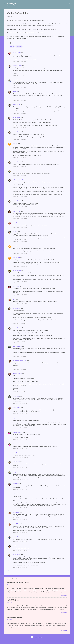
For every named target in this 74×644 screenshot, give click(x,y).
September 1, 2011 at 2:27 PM (20, 428)
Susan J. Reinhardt (17, 374)
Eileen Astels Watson (18, 432)
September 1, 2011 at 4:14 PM (20, 448)
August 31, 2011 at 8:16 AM (19, 87)
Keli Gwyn (15, 232)
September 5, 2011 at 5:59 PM (20, 550)
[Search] (69, 4)
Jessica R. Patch (17, 53)
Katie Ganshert (16, 462)
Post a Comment (12, 571)
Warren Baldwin (16, 408)
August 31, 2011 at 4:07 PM (19, 356)
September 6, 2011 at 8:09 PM (20, 567)
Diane (14, 299)
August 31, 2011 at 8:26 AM (19, 100)
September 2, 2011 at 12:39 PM (20, 479)
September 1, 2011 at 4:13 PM (20, 440)
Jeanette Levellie (17, 271)
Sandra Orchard (17, 211)
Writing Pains (19, 46)
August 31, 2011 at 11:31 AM (20, 242)
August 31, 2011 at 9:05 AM (19, 128)
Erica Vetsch (16, 286)
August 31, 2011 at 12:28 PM (20, 295)
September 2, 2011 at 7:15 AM (20, 468)
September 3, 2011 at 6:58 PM (20, 520)
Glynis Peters (16, 484)
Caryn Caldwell (16, 418)
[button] (66, 13)
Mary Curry (15, 92)
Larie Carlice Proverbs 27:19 (20, 361)
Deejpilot (40, 640)
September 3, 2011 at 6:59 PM (20, 533)
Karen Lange (16, 396)
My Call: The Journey (14, 600)
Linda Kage (15, 144)
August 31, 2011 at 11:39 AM (20, 253)
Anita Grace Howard (18, 180)
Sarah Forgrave (16, 105)
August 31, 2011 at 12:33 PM (20, 304)
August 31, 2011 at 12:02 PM (20, 266)
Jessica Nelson (16, 118)
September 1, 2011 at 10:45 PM (20, 457)
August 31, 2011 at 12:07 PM (20, 282)
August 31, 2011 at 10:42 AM (20, 218)
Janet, (14, 171)
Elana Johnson (16, 258)
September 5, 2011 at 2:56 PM (20, 541)
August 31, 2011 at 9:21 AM (19, 166)
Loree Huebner (16, 246)
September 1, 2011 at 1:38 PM (20, 414)
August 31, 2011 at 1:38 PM (19, 342)
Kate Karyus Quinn (17, 346)
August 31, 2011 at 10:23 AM (20, 207)
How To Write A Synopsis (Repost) (18, 582)
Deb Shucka (16, 537)
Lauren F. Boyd (16, 512)
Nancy (14, 472)
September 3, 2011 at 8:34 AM (20, 508)
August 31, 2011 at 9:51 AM (19, 175)
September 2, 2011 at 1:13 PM (20, 490)
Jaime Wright (16, 223)
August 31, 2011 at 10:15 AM (20, 197)
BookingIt (12, 4)
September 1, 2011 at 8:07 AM (20, 403)
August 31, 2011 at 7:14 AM (19, 61)
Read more (64, 595)
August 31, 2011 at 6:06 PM (19, 369)
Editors (12, 46)
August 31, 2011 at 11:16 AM (20, 227)
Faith (14, 494)
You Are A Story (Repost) (14, 618)
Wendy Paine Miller (17, 66)
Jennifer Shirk (16, 80)
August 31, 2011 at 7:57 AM (19, 76)
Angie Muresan (16, 453)
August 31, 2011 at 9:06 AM (19, 158)
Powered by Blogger (37, 637)
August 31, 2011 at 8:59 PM (19, 392)
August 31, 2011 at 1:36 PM (19, 324)
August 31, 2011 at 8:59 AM (19, 113)
